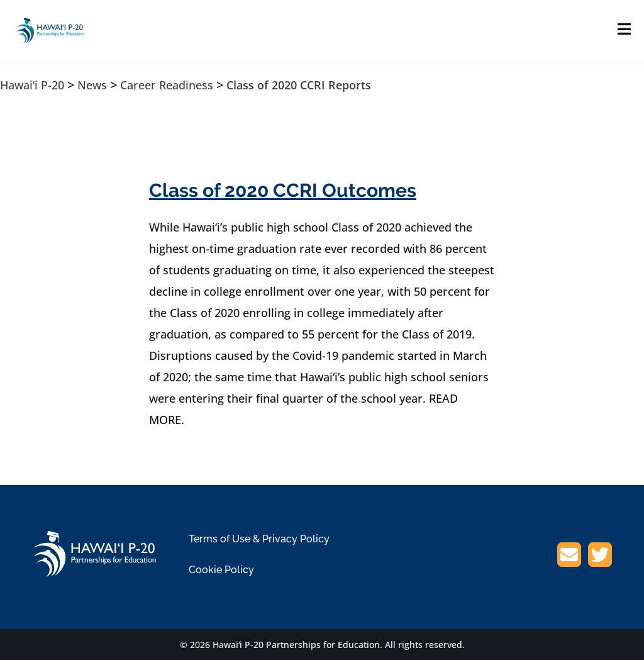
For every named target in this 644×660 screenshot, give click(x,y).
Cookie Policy (221, 570)
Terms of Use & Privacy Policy (259, 539)
